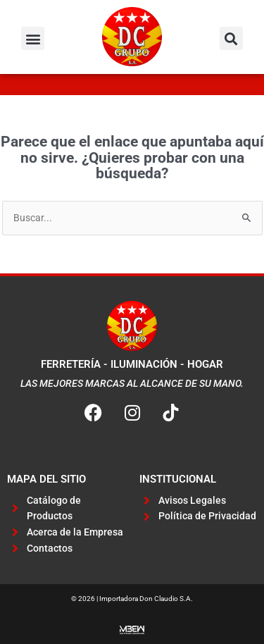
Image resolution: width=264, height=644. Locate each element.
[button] (33, 38)
